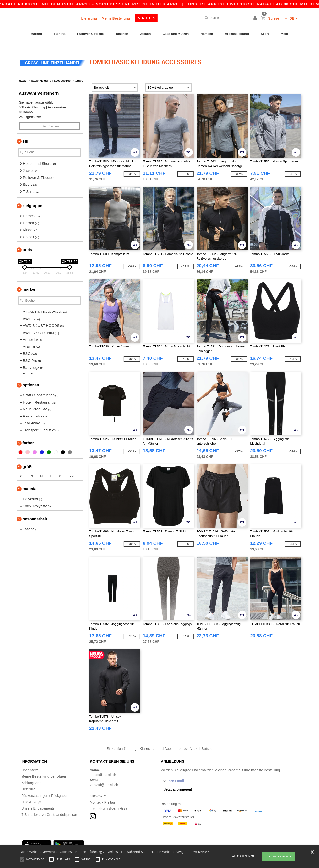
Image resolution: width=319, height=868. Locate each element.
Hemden (207, 34)
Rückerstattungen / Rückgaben (45, 785)
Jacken (145, 34)
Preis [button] (27, 239)
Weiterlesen (201, 852)
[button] (256, 18)
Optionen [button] (31, 375)
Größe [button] (28, 457)
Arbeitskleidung (237, 34)
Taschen (122, 34)
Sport (265, 34)
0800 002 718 (100, 786)
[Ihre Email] (187, 771)
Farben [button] (29, 433)
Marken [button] (30, 279)
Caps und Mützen (176, 34)
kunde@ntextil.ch (103, 764)
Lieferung (89, 18)
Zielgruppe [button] (33, 195)
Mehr (284, 34)
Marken (36, 34)
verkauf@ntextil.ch (104, 775)
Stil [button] (26, 131)
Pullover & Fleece (90, 34)
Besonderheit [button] (35, 509)
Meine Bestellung (116, 18)
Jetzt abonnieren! (178, 779)
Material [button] (30, 479)
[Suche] (226, 18)
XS (22, 466)
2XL (72, 466)
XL (61, 466)
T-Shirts (59, 34)
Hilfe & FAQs (31, 792)
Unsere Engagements (38, 798)
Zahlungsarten (33, 773)
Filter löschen (50, 116)
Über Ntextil (30, 760)
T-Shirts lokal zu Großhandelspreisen (50, 804)
